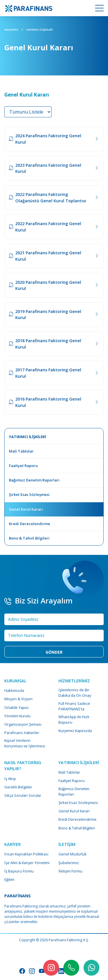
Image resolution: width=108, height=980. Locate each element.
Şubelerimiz (69, 863)
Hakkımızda (14, 690)
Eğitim (9, 879)
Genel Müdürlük (73, 854)
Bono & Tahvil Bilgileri (77, 828)
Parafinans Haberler (22, 733)
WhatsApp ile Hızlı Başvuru (74, 719)
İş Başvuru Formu (19, 871)
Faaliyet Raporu (72, 781)
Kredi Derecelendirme (77, 819)
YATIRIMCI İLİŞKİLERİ (39, 30)
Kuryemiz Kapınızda (75, 731)
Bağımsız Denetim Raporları (74, 791)
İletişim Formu (70, 871)
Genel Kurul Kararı (74, 811)
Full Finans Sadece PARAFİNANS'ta (74, 706)
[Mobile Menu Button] (99, 9)
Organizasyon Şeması (23, 724)
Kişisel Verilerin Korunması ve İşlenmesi (25, 743)
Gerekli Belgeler (18, 787)
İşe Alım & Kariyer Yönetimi (27, 863)
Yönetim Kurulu (17, 716)
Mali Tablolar (69, 772)
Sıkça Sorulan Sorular (23, 795)
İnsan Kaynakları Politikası (26, 854)
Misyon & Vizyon (18, 699)
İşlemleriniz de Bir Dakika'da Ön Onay (75, 693)
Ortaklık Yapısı (16, 707)
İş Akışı (10, 779)
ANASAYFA (11, 30)
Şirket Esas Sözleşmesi (78, 803)
